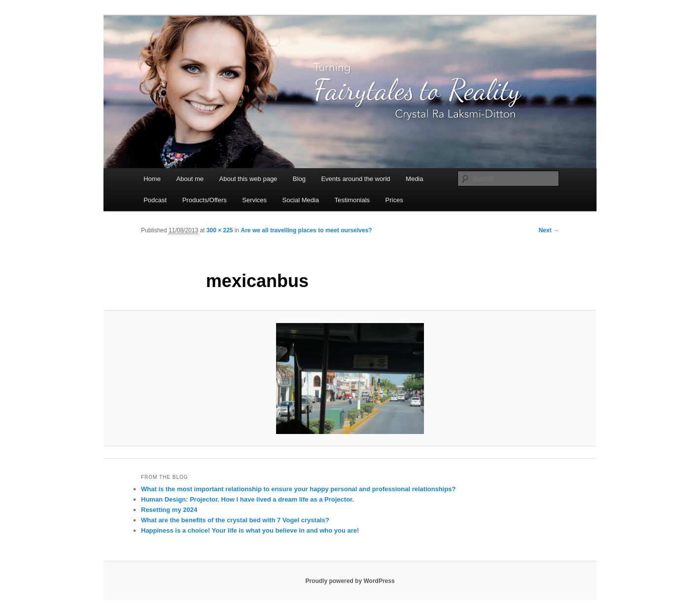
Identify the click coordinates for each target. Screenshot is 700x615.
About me (190, 179)
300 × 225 (220, 230)
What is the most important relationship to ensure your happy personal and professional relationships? (298, 489)
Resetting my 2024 (169, 510)
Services (254, 200)
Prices (394, 200)
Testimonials (352, 200)
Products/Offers (205, 200)
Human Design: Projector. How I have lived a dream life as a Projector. (247, 499)
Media (414, 179)
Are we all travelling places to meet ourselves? (307, 230)
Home (152, 179)
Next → (549, 230)
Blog (299, 179)
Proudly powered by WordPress (350, 581)
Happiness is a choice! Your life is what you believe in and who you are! (250, 530)
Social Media (301, 200)
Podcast (155, 200)
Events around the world (355, 179)
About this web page (248, 179)
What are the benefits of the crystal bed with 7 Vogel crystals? (235, 520)
